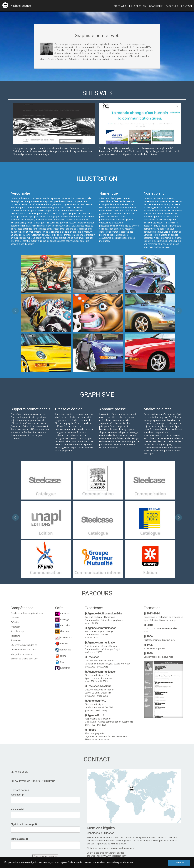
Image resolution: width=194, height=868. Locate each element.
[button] (135, 863)
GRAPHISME (156, 6)
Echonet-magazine (52, 151)
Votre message (19, 839)
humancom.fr (106, 151)
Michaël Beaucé (17, 5)
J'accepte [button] (179, 863)
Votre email (17, 809)
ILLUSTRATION (138, 6)
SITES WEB (120, 6)
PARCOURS (172, 6)
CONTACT (187, 6)
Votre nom (17, 795)
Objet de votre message (24, 824)
